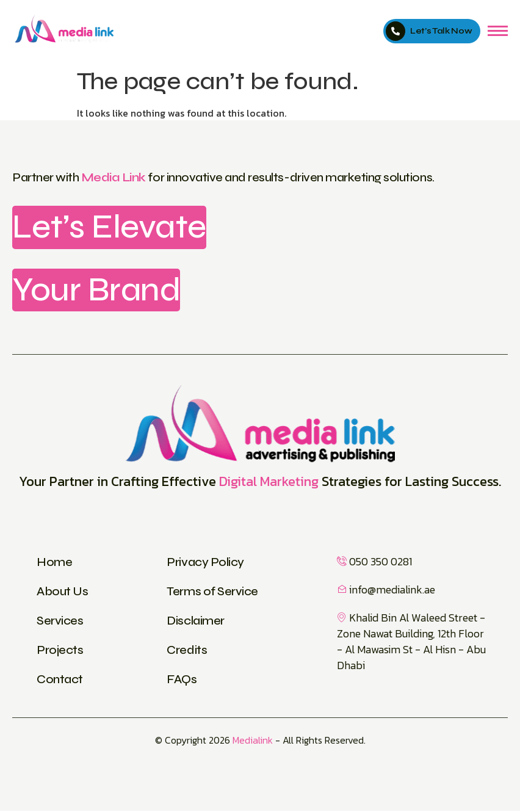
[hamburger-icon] (498, 31)
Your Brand (97, 291)
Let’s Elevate (111, 227)
